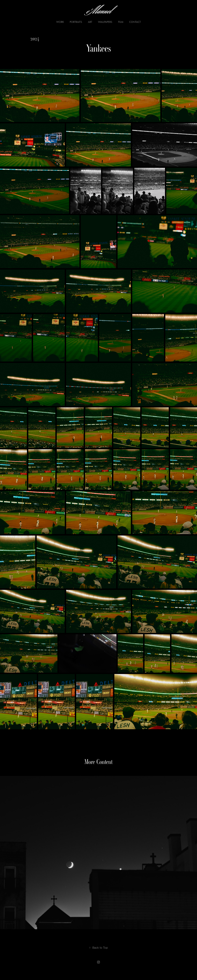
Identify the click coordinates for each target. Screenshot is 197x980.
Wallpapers (105, 22)
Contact (135, 22)
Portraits (76, 22)
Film (121, 22)
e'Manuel (98, 11)
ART (90, 22)
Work (60, 22)
